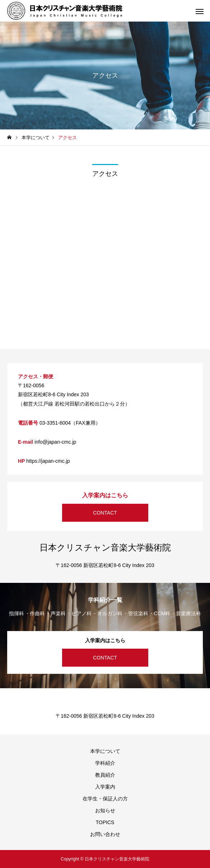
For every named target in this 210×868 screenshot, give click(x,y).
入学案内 (105, 787)
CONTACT (105, 513)
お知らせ (105, 810)
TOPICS (105, 822)
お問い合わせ (105, 834)
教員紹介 (105, 775)
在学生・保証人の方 (105, 799)
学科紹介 (105, 763)
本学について (105, 751)
